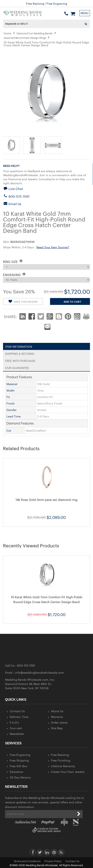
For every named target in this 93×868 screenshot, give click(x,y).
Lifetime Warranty (63, 766)
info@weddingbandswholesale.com (39, 672)
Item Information (19, 346)
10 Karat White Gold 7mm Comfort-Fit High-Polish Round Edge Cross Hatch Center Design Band (47, 599)
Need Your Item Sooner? (53, 247)
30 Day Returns (20, 777)
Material (12, 384)
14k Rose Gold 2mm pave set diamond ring (46, 500)
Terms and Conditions (27, 861)
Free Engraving (20, 755)
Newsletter (17, 734)
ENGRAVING (14, 275)
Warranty (57, 717)
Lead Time (14, 416)
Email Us (12, 204)
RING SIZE (13, 262)
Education (17, 772)
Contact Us (17, 711)
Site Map (57, 728)
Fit (8, 397)
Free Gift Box (19, 766)
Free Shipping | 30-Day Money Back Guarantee (46, 3)
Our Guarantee (17, 367)
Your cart (16, 728)
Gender (11, 410)
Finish (11, 403)
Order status (59, 722)
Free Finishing (61, 760)
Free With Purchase (20, 360)
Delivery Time (19, 717)
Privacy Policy (53, 861)
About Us (57, 711)
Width (10, 390)
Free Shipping (19, 760)
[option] (46, 492)
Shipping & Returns (20, 353)
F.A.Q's (14, 722)
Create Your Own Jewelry (68, 772)
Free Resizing (60, 755)
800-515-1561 (16, 196)
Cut (9, 430)
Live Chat (13, 189)
